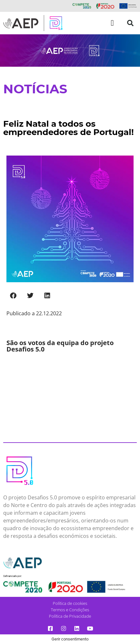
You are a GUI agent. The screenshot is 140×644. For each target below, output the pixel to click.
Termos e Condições (70, 610)
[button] (112, 23)
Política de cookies (70, 603)
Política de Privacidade (70, 616)
